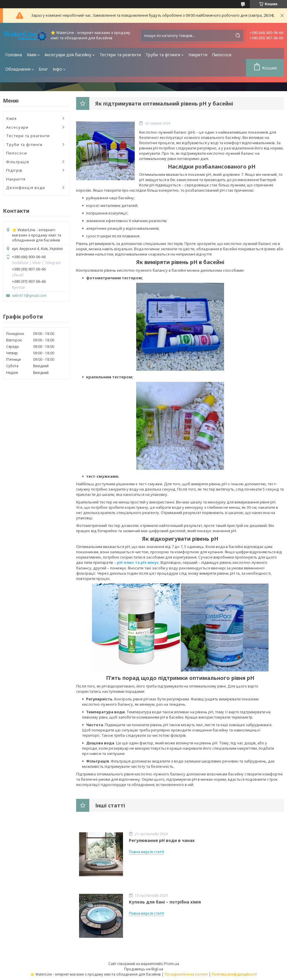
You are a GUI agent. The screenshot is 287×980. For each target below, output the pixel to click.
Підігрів (14, 170)
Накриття (198, 55)
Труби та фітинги (163, 55)
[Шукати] (238, 35)
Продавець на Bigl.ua (144, 969)
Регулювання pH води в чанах (162, 840)
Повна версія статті (146, 852)
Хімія (31, 55)
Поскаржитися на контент (186, 974)
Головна (14, 55)
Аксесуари (17, 127)
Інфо (57, 69)
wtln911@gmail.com (29, 296)
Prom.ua (172, 964)
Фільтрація (18, 162)
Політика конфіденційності (234, 974)
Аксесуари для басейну (68, 55)
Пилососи (222, 55)
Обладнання (18, 69)
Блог (43, 69)
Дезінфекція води (26, 188)
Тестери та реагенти (120, 55)
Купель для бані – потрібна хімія (165, 902)
